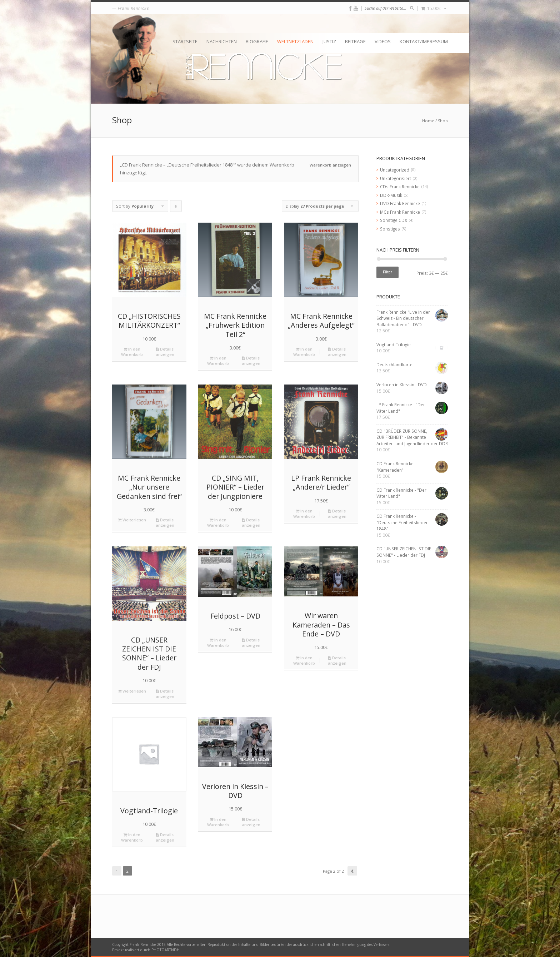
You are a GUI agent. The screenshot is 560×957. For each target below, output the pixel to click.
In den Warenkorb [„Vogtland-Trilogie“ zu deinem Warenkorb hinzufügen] (132, 837)
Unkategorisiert (396, 178)
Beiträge (355, 41)
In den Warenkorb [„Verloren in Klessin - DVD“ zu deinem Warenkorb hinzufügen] (218, 822)
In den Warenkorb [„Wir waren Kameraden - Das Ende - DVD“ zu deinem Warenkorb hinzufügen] (304, 660)
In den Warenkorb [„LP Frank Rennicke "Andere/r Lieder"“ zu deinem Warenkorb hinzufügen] (304, 514)
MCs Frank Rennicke (400, 212)
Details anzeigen (165, 352)
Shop (443, 121)
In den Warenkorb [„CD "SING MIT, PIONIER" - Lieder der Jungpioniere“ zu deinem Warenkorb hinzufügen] (218, 522)
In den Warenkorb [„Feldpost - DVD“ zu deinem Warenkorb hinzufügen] (218, 643)
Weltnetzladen (295, 41)
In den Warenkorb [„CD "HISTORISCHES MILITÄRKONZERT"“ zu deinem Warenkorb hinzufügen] (132, 352)
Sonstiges (390, 229)
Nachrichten (222, 41)
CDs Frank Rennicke (400, 187)
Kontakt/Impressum (424, 41)
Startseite (185, 41)
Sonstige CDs (394, 220)
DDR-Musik (391, 195)
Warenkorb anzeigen (330, 165)
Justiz (329, 41)
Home (428, 121)
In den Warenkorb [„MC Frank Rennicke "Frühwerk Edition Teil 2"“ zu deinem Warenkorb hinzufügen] (218, 361)
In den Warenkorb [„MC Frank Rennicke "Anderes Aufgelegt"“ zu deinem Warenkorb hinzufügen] (304, 352)
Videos (383, 41)
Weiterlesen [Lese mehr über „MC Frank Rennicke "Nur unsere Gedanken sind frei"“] (132, 520)
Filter (387, 272)
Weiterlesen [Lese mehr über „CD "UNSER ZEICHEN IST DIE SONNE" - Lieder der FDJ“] (132, 691)
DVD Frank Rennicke (400, 203)
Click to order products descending (176, 208)
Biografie (257, 41)
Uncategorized (395, 170)
